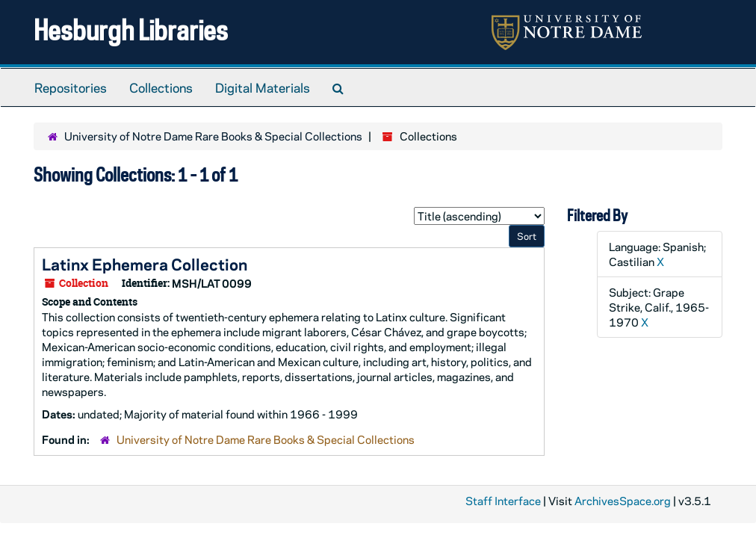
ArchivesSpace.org (623, 501)
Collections (161, 87)
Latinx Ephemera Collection (145, 264)
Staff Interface (503, 501)
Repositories (71, 87)
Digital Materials (263, 87)
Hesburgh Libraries (131, 30)
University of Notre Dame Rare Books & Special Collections (213, 136)
